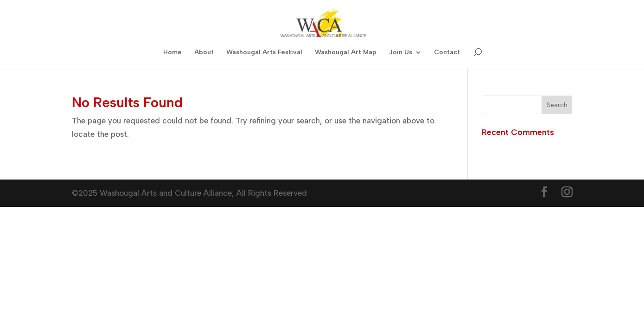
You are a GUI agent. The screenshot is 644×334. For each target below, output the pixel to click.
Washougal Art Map (346, 53)
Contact (447, 53)
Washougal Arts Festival (264, 53)
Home (172, 53)
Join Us (401, 53)
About (204, 53)
